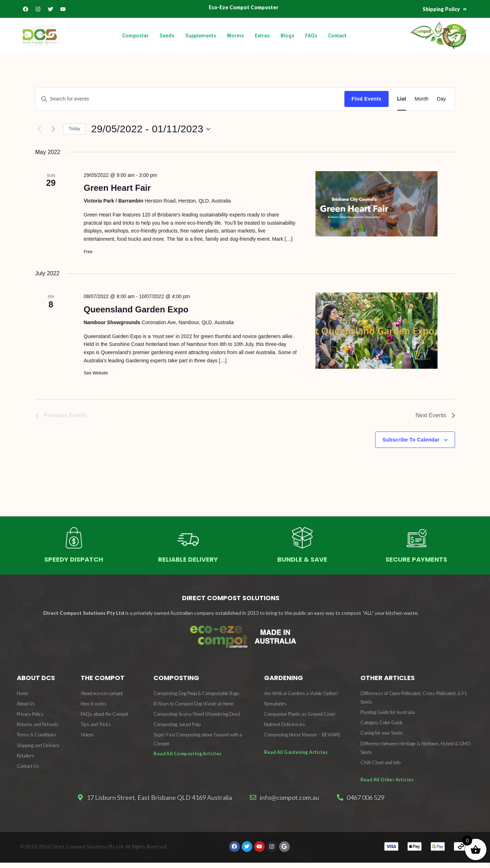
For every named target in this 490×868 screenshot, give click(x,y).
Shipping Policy (440, 9)
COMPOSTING (176, 678)
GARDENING (284, 678)
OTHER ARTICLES (388, 678)
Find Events (367, 99)
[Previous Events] (40, 129)
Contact (337, 36)
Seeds (167, 36)
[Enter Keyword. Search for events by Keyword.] (190, 99)
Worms (236, 36)
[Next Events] (54, 129)
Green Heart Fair (117, 188)
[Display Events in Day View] (442, 99)
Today (75, 129)
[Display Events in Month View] (422, 99)
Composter (135, 36)
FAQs (311, 36)
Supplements (201, 36)
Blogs (287, 36)
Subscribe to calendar (411, 440)
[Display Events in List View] (402, 99)
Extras (262, 36)
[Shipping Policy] (464, 9)
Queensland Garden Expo (136, 309)
